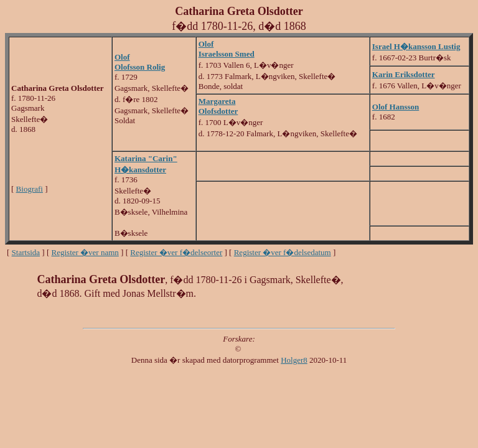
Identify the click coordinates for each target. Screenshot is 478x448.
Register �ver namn (85, 252)
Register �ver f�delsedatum (283, 252)
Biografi (30, 189)
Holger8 (294, 360)
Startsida (26, 252)
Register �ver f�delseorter (176, 252)
